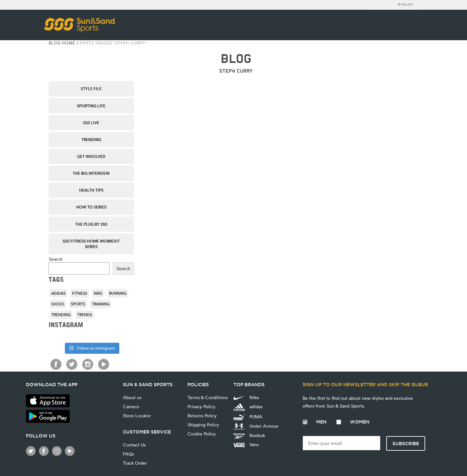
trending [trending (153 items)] (61, 315)
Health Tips (91, 190)
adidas (248, 407)
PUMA (248, 417)
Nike (246, 397)
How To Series (91, 207)
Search (56, 259)
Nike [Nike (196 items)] (98, 293)
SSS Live (91, 123)
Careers (131, 406)
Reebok (249, 435)
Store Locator (137, 416)
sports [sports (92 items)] (78, 304)
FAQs (128, 454)
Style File (91, 89)
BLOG (236, 59)
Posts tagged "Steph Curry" (113, 43)
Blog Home (62, 43)
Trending (91, 139)
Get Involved (91, 156)
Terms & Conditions (208, 397)
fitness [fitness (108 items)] (80, 293)
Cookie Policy (202, 434)
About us (132, 397)
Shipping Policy (203, 425)
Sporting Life (91, 106)
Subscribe (406, 444)
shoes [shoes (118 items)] (58, 304)
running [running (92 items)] (118, 293)
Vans (246, 444)
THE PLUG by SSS (91, 224)
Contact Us (134, 445)
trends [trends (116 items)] (85, 315)
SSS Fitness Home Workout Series (91, 244)
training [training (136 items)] (101, 304)
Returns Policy (202, 416)
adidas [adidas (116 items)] (58, 293)
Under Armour (256, 426)
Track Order (135, 463)
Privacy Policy (201, 406)
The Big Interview (91, 173)
